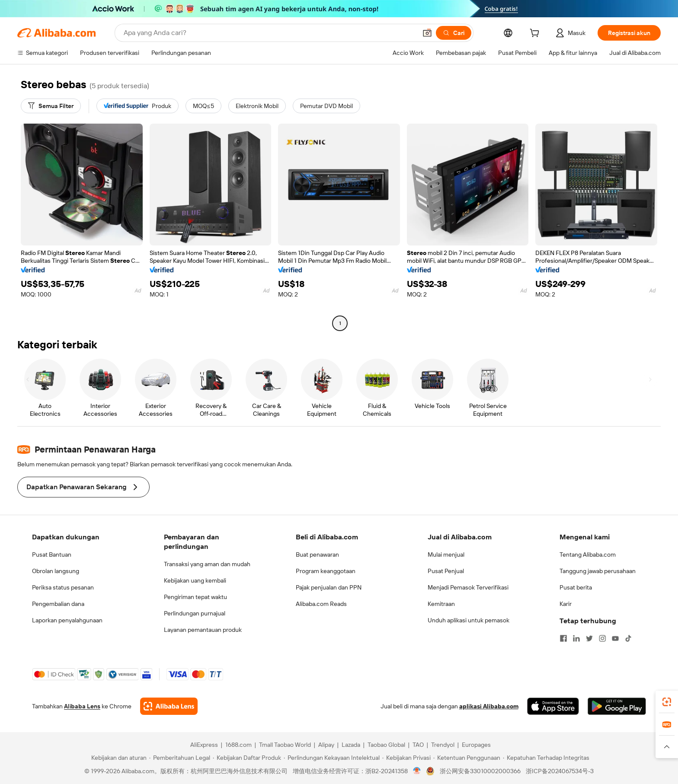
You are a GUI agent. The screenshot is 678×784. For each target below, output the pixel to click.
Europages (476, 745)
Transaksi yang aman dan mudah (207, 564)
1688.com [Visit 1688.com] (238, 745)
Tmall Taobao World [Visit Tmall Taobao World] (285, 745)
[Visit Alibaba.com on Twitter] (589, 638)
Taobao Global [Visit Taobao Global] (386, 745)
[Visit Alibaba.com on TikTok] (628, 638)
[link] (667, 702)
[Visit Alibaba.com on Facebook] (563, 638)
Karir (566, 604)
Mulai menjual (446, 555)
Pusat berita (576, 587)
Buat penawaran (317, 555)
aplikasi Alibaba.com (489, 706)
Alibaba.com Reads (321, 604)
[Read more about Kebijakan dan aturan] (118, 758)
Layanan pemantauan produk (203, 630)
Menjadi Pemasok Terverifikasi (468, 587)
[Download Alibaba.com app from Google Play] (617, 706)
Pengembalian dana (58, 604)
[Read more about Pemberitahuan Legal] (180, 758)
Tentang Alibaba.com (588, 555)
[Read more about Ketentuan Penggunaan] (467, 758)
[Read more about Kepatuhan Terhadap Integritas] (546, 758)
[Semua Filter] (51, 106)
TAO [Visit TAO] (418, 745)
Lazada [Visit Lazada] (351, 745)
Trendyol (443, 745)
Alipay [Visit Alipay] (326, 745)
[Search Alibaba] (269, 33)
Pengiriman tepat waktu (195, 597)
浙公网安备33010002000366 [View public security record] (480, 771)
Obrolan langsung (56, 571)
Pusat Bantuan (52, 555)
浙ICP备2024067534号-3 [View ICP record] (560, 771)
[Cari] (454, 33)
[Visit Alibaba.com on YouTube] (615, 638)
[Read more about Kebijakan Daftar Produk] (247, 758)
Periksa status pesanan (63, 587)
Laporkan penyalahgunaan (67, 620)
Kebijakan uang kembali (195, 580)
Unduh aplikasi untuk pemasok (469, 620)
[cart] (536, 34)
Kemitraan (441, 604)
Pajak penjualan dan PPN (329, 587)
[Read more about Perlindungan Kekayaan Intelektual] (332, 758)
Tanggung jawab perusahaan (598, 571)
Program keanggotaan (326, 571)
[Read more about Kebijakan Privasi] (406, 758)
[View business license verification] (417, 771)
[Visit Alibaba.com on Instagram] (602, 638)
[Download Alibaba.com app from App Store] (553, 706)
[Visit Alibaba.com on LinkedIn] (576, 638)
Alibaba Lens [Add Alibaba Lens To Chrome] (82, 706)
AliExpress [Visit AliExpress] (204, 745)
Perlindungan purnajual (195, 613)
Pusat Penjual (446, 571)
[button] (427, 33)
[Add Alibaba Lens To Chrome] (169, 706)
